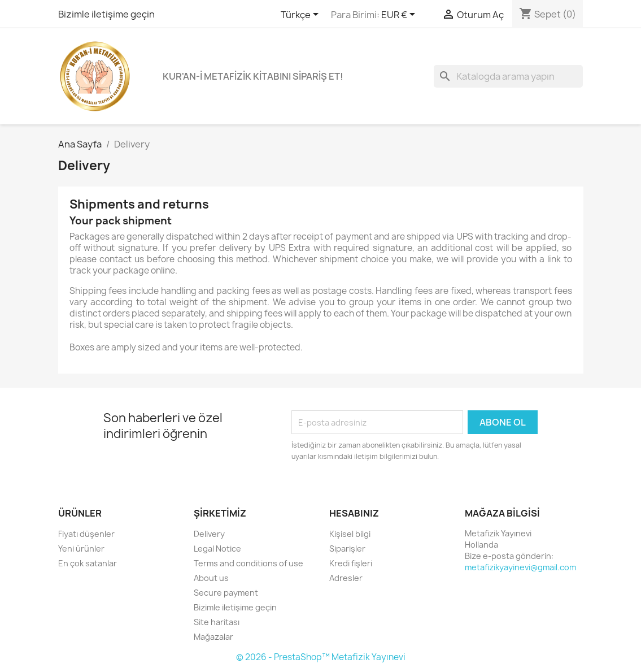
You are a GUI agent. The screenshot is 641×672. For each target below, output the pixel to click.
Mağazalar (213, 637)
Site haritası (217, 622)
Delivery (209, 534)
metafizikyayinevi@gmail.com (520, 567)
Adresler (346, 578)
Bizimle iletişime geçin (106, 14)
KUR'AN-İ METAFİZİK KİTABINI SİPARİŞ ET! (253, 76)
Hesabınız (354, 513)
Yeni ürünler (81, 549)
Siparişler (347, 549)
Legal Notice (217, 549)
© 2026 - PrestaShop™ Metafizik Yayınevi (321, 657)
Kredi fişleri (351, 563)
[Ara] (508, 76)
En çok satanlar (88, 563)
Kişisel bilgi (350, 534)
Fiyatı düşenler (86, 534)
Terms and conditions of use (248, 563)
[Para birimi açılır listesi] (400, 15)
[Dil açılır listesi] (302, 15)
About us (211, 578)
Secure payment (226, 593)
